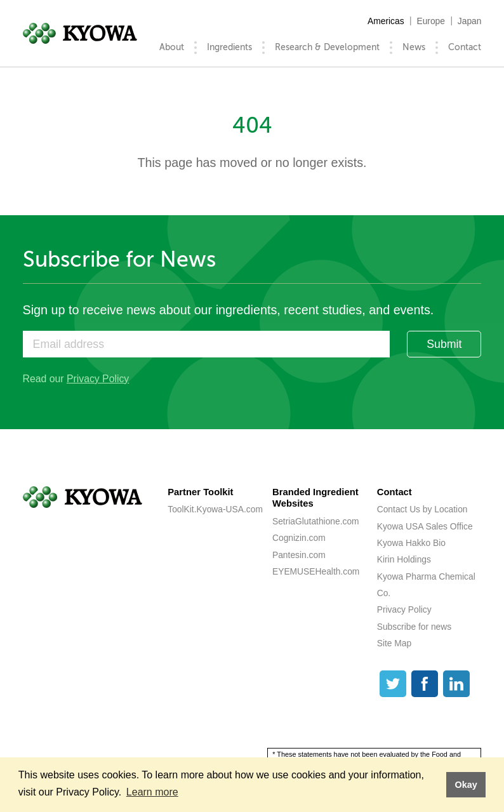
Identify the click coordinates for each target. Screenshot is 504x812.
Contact (465, 47)
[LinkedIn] (456, 684)
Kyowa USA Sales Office (425, 526)
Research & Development (327, 47)
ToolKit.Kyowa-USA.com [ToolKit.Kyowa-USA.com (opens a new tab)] (215, 509)
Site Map (395, 643)
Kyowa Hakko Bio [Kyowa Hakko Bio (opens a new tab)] (411, 543)
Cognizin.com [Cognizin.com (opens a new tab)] (299, 538)
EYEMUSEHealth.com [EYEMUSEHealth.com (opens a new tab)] (316, 571)
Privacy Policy (98, 379)
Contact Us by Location (422, 509)
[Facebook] (425, 684)
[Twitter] (393, 684)
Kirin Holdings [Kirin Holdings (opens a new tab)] (404, 559)
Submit (444, 344)
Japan (470, 21)
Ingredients (229, 47)
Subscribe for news (414, 627)
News (414, 47)
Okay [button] (466, 785)
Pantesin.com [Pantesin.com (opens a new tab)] (299, 555)
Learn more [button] (152, 792)
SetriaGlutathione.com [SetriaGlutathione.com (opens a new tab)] (316, 521)
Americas (386, 21)
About (172, 47)
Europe (431, 21)
